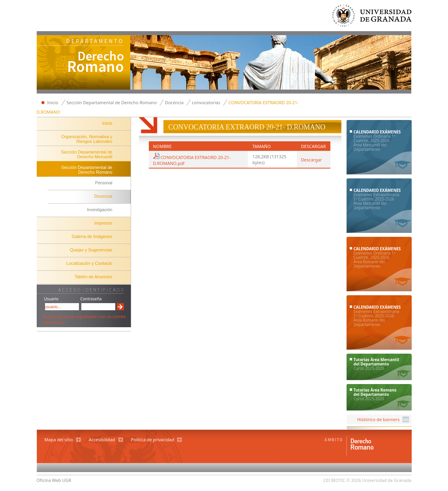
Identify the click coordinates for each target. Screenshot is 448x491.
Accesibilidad (102, 439)
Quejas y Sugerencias (91, 250)
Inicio (53, 102)
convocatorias (206, 102)
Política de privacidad (153, 439)
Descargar (312, 160)
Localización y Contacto (89, 263)
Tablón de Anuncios (93, 277)
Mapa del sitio (59, 439)
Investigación (99, 210)
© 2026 (354, 480)
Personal (104, 183)
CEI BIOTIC (334, 480)
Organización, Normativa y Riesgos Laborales (87, 139)
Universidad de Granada (372, 18)
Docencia (174, 102)
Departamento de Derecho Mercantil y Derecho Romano (84, 63)
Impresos (103, 223)
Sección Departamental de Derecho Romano (112, 102)
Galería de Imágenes (92, 236)
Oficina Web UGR (54, 480)
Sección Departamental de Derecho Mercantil (87, 154)
